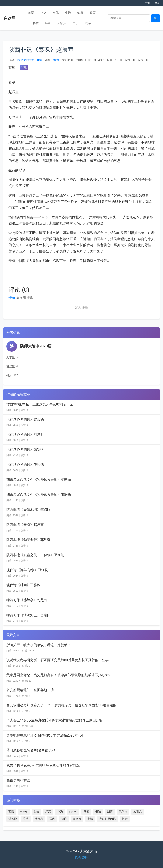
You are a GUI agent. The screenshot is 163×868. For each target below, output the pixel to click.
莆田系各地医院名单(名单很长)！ (31, 750)
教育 (93, 13)
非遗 (24, 67)
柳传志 (39, 819)
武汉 (48, 812)
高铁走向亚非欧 (18, 780)
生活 (68, 13)
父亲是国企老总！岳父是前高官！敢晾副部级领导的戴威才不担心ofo (58, 675)
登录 (157, 3)
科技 (36, 23)
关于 (76, 23)
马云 (86, 812)
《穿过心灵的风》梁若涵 (25, 419)
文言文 (138, 812)
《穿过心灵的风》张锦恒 (25, 449)
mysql (24, 812)
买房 (52, 819)
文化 (56, 13)
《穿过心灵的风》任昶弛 (25, 465)
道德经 (13, 819)
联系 (88, 23)
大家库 (62, 23)
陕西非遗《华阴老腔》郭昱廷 (28, 540)
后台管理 (81, 858)
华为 (60, 812)
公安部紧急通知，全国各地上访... (32, 690)
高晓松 (77, 819)
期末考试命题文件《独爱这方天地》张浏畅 (39, 495)
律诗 (64, 819)
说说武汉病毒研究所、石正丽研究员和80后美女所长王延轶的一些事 (58, 660)
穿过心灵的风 (107, 819)
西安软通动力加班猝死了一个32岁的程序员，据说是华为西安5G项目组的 (61, 705)
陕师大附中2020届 (30, 60)
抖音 (125, 819)
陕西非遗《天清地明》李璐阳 (28, 510)
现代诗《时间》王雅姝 (23, 585)
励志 (37, 812)
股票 (110, 812)
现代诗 (123, 812)
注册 (148, 3)
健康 (80, 13)
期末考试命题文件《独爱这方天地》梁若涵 (39, 480)
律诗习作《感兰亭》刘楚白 (27, 600)
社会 (43, 13)
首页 (31, 13)
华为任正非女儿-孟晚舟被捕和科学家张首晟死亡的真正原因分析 (54, 720)
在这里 (10, 18)
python (73, 812)
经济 (48, 23)
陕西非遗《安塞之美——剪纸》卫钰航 (35, 555)
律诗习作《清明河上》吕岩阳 (28, 615)
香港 (26, 819)
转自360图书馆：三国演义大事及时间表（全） (41, 404)
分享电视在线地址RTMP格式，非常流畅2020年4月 (45, 735)
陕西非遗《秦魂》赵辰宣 (25, 525)
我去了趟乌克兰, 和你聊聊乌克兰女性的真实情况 (43, 765)
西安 (11, 812)
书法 (98, 812)
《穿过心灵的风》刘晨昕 (25, 435)
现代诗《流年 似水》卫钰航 (27, 570)
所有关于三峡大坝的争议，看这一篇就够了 (39, 645)
